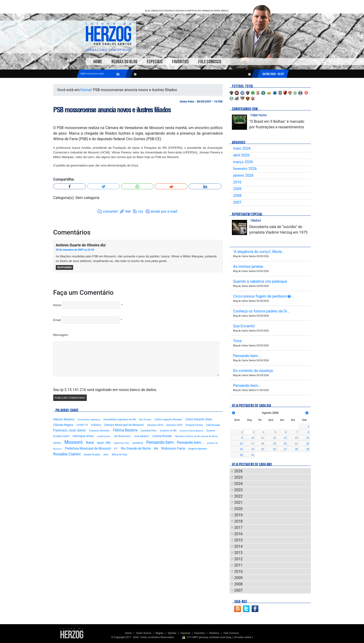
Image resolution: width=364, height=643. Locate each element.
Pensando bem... (190, 442)
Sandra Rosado (92, 455)
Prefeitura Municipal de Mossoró (88, 448)
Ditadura (256, 220)
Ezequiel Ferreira (194, 425)
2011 (238, 565)
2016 (238, 534)
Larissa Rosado (162, 436)
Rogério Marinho (198, 449)
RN (156, 448)
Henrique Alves (83, 436)
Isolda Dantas (104, 436)
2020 (238, 509)
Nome (57, 305)
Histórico (214, 633)
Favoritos (180, 62)
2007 (237, 202)
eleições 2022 (174, 425)
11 (263, 438)
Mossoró (73, 442)
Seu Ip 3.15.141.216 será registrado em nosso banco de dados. (105, 390)
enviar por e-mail (164, 211)
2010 (237, 182)
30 (241, 455)
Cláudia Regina (63, 425)
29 (308, 449)
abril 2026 (241, 155)
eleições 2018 (155, 425)
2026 (238, 471)
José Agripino (141, 436)
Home (98, 62)
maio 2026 (242, 148)
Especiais (155, 62)
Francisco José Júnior (70, 430)
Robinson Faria (173, 448)
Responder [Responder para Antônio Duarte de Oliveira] (64, 267)
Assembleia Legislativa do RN (120, 419)
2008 (237, 196)
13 (285, 438)
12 (274, 438)
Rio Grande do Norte (136, 448)
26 (274, 449)
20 (285, 444)
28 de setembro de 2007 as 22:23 (75, 250)
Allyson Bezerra (64, 419)
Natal (90, 443)
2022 (238, 496)
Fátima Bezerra (125, 430)
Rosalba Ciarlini (67, 454)
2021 (238, 502)
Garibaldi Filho (149, 431)
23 (241, 449)
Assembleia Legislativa (89, 419)
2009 (237, 189)
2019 (238, 515)
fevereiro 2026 (245, 169)
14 (296, 438)
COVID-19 (82, 425)
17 (253, 444)
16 (241, 444)
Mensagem (61, 335)
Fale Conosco (210, 62)
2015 (238, 540)
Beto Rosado (145, 419)
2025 (238, 477)
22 (308, 444)
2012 (238, 559)
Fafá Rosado (213, 425)
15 (308, 438)
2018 (238, 521)
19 (274, 444)
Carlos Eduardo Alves (199, 419)
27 (285, 449)
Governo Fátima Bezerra (191, 431)
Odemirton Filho (122, 443)
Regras (159, 633)
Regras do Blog (124, 62)
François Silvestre (99, 431)
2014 (238, 546)
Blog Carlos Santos (108, 36)
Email (57, 320)
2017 (238, 528)
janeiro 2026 (243, 175)
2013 (238, 553)
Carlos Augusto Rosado (168, 419)
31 (253, 455)
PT (116, 449)
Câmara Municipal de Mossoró (124, 425)
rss (141, 211)
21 (296, 444)
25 (263, 449)
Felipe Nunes (258, 115)
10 (253, 438)
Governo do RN (168, 431)
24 (253, 449)
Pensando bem (160, 442)
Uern (106, 455)
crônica (96, 425)
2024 (238, 484)
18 (263, 444)
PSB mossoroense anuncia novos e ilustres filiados (112, 110)
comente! (110, 211)
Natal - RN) (104, 443)
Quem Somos (144, 633)
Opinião (172, 633)
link (128, 211)
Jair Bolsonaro (122, 436)
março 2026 (243, 162)
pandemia (138, 443)
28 (296, 449)
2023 (238, 490)
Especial (185, 633)
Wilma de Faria (119, 455)
